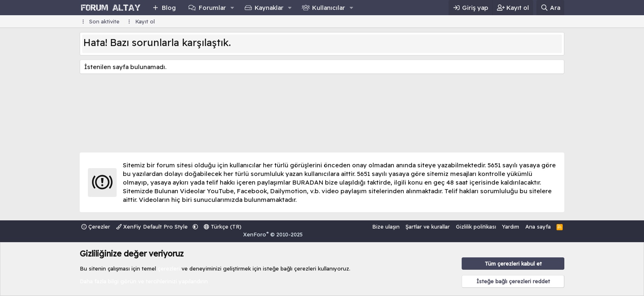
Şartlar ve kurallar (428, 227)
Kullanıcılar (329, 8)
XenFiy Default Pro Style (153, 227)
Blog (169, 8)
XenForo (273, 234)
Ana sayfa (538, 227)
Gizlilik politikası (476, 227)
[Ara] (550, 8)
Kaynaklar (269, 8)
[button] (232, 8)
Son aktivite (104, 21)
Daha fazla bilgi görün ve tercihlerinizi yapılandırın (144, 281)
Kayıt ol (145, 21)
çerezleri (169, 268)
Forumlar (212, 8)
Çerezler (96, 227)
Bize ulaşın (386, 227)
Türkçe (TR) (223, 227)
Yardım (511, 227)
